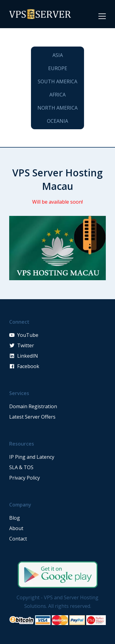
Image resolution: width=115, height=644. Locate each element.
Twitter (22, 345)
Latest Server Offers (32, 417)
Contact (18, 539)
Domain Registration (33, 406)
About (16, 528)
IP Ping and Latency (32, 457)
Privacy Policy (25, 478)
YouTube (24, 335)
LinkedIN (24, 356)
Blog (15, 518)
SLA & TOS (21, 467)
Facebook (24, 366)
